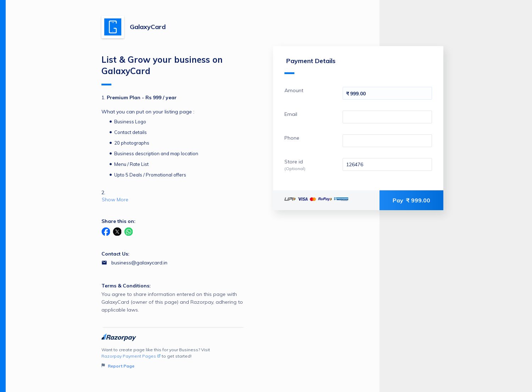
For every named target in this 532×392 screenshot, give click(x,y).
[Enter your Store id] (387, 164)
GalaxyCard (148, 27)
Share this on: (118, 221)
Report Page (118, 366)
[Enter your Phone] (387, 141)
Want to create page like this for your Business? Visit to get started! (173, 358)
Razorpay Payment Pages (131, 356)
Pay (411, 200)
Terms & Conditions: (126, 286)
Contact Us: (115, 254)
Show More (115, 200)
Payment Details (310, 65)
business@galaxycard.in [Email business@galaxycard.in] (139, 263)
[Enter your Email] (387, 117)
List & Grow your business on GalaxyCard (162, 70)
